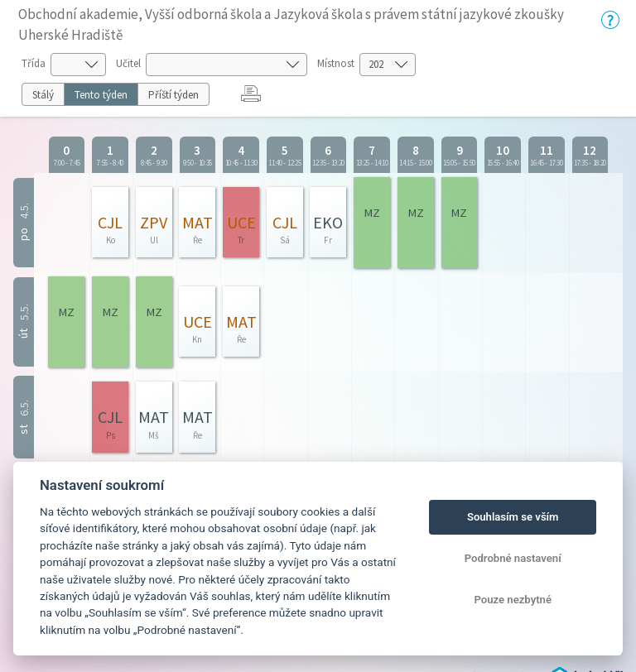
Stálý (43, 95)
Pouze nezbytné (513, 600)
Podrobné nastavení (513, 558)
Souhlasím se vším (513, 517)
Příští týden (173, 95)
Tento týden (101, 95)
